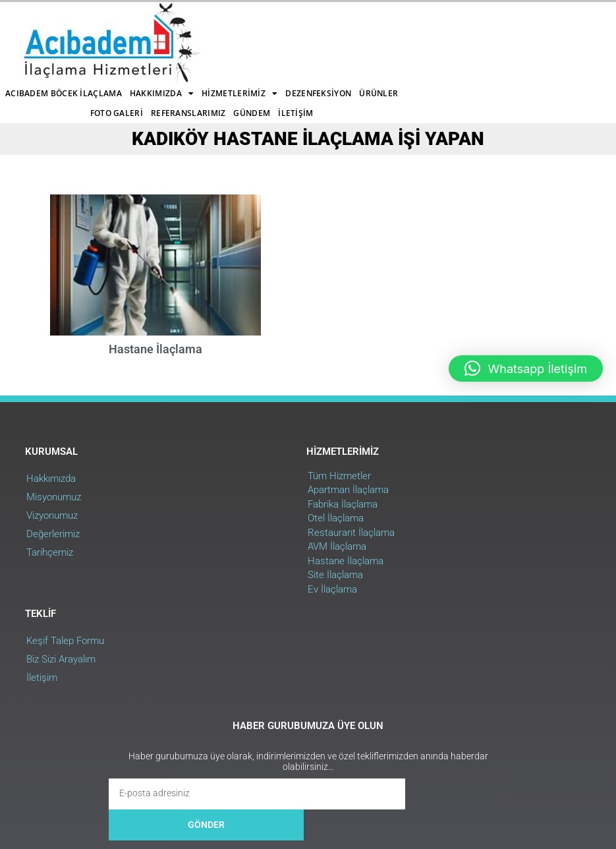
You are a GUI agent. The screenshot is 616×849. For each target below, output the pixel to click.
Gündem (393, 43)
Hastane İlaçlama (155, 320)
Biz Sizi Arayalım (443, 469)
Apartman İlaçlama (259, 463)
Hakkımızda (281, 23)
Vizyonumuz (53, 488)
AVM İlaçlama (247, 519)
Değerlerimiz (54, 506)
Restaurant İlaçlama (262, 505)
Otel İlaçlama (246, 491)
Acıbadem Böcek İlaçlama (183, 23)
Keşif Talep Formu (447, 451)
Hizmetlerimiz (359, 23)
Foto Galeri (257, 43)
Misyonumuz (55, 469)
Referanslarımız (329, 43)
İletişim (261, 62)
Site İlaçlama (246, 548)
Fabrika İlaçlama (253, 477)
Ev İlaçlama (243, 562)
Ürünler (203, 43)
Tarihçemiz (51, 525)
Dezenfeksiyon (143, 43)
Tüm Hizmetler (250, 448)
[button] (526, 368)
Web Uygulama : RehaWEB (543, 765)
